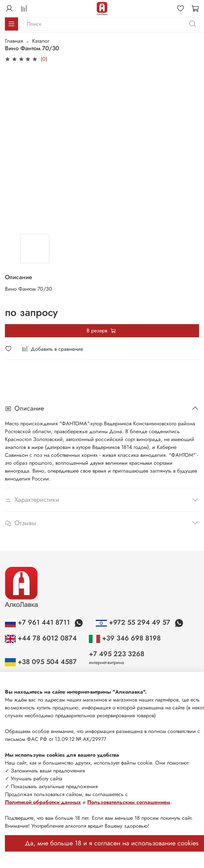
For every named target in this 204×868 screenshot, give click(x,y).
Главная (14, 41)
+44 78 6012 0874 (41, 638)
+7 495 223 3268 (117, 654)
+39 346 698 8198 (125, 638)
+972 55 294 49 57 (134, 622)
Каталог (41, 41)
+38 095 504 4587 (41, 662)
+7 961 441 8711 (38, 622)
